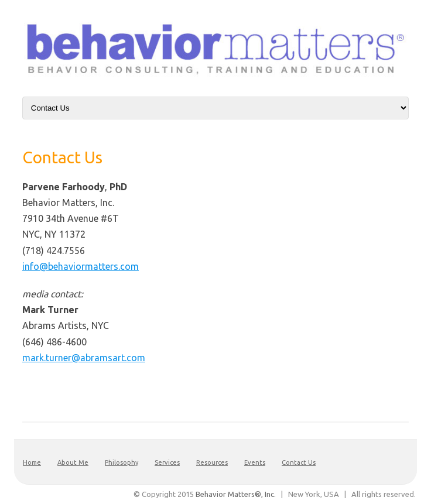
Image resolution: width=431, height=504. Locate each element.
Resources (212, 462)
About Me (73, 462)
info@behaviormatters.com (81, 266)
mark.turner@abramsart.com (84, 358)
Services (167, 462)
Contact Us (299, 462)
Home (32, 462)
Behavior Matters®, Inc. (236, 494)
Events (255, 462)
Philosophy (122, 462)
